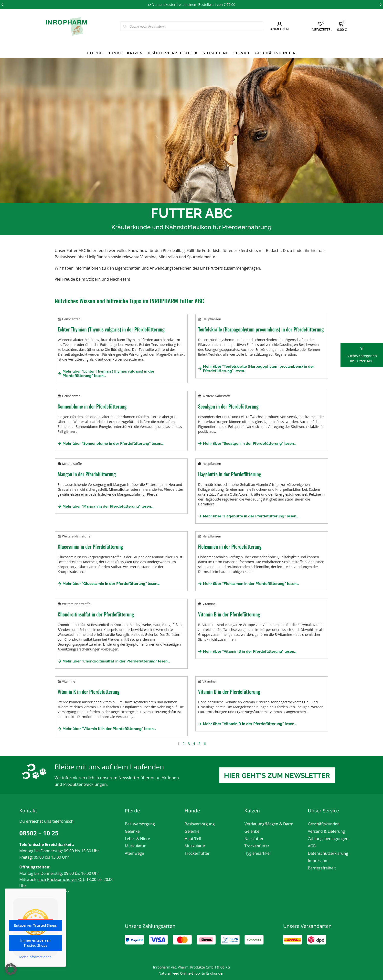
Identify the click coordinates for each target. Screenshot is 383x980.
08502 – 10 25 (39, 833)
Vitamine (209, 604)
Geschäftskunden (276, 53)
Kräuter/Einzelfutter (173, 53)
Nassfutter (254, 839)
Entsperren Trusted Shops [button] (36, 930)
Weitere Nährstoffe (217, 396)
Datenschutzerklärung (328, 853)
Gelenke (132, 831)
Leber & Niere (137, 839)
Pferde (95, 53)
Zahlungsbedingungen (328, 839)
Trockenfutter (197, 853)
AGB (312, 846)
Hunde (115, 53)
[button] (2, 5)
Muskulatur (135, 846)
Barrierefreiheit (322, 868)
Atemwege (134, 853)
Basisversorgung (140, 824)
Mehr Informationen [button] (35, 962)
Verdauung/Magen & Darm (269, 824)
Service (242, 53)
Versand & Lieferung (326, 831)
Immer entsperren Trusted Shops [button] (35, 947)
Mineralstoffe (72, 464)
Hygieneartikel (258, 853)
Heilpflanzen (71, 319)
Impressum (318, 861)
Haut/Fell (193, 839)
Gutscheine (216, 53)
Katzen (135, 53)
